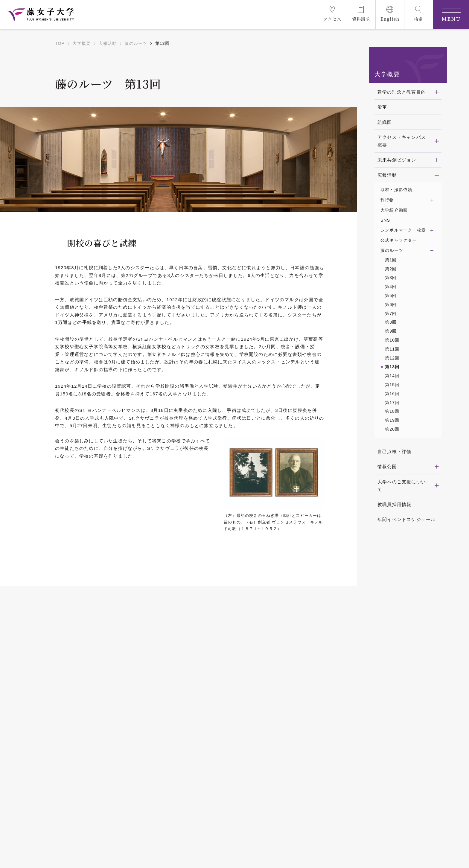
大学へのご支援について (402, 486)
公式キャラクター (399, 240)
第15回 (392, 385)
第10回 (392, 340)
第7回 (391, 313)
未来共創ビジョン (397, 160)
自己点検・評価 (394, 451)
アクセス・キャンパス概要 (402, 141)
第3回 (391, 278)
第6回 (391, 304)
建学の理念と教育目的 (402, 92)
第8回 (391, 322)
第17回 (392, 403)
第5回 (391, 296)
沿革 (382, 107)
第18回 (392, 411)
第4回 (391, 287)
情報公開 (387, 466)
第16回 (392, 394)
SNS (385, 220)
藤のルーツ (136, 43)
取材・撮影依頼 (396, 190)
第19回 (392, 420)
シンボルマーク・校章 (403, 230)
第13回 (392, 367)
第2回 (391, 269)
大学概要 (82, 43)
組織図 (385, 122)
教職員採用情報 (394, 504)
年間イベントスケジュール (406, 519)
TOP (60, 43)
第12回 (392, 358)
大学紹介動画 (394, 210)
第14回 (392, 376)
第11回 (392, 349)
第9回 (391, 331)
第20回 (392, 429)
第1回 (391, 260)
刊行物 (387, 200)
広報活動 (108, 43)
